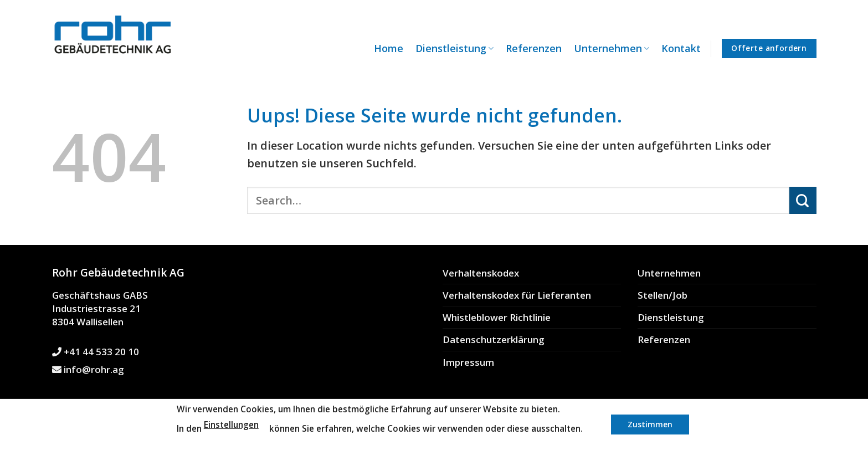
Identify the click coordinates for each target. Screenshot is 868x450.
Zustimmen (650, 424)
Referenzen (534, 48)
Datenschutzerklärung (494, 339)
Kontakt (681, 48)
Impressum (468, 362)
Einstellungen (231, 425)
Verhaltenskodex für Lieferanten (517, 295)
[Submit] (803, 200)
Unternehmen (612, 48)
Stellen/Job (662, 295)
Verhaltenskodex (481, 273)
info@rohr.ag (88, 369)
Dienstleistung (454, 48)
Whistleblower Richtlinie (497, 317)
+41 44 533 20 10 (96, 352)
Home (389, 48)
